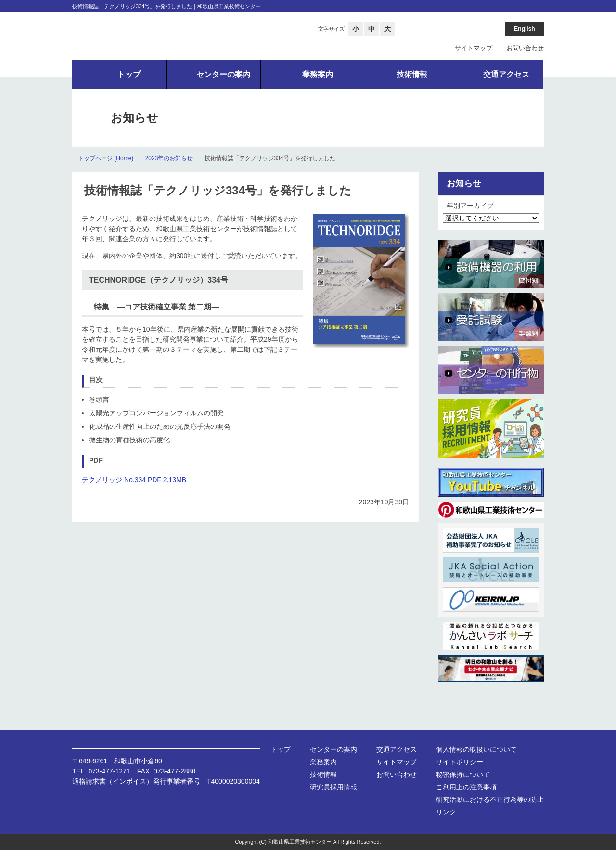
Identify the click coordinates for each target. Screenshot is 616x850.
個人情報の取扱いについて (476, 749)
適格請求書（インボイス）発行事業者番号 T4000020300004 (166, 781)
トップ (281, 749)
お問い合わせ (525, 48)
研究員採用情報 (334, 787)
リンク (446, 812)
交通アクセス (397, 749)
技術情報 (323, 774)
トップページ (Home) (106, 158)
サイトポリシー (460, 762)
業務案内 (323, 762)
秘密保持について (463, 774)
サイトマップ (474, 48)
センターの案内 (334, 749)
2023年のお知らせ (169, 158)
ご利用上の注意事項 (466, 787)
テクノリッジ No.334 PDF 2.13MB (134, 480)
